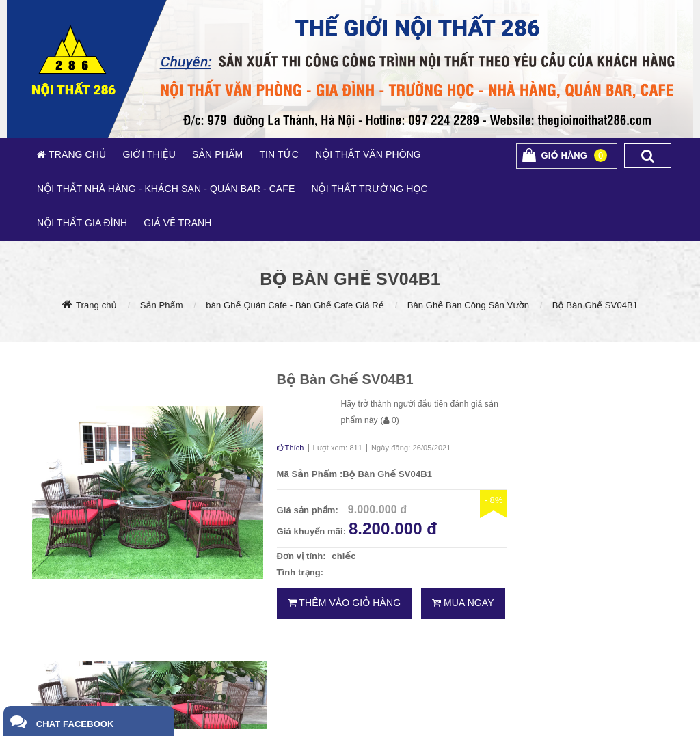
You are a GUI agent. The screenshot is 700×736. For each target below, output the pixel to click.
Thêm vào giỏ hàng (345, 603)
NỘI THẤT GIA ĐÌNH (82, 223)
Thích (291, 448)
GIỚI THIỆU (149, 154)
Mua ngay (463, 603)
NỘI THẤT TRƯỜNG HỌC (369, 189)
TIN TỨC (279, 154)
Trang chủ (96, 305)
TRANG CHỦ (76, 154)
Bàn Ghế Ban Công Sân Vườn (468, 305)
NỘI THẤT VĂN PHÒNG (368, 154)
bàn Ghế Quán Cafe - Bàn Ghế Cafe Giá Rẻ (295, 305)
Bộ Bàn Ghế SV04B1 (595, 305)
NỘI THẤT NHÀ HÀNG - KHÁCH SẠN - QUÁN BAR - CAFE (166, 189)
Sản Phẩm (162, 305)
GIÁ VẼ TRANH (177, 223)
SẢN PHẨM (217, 154)
